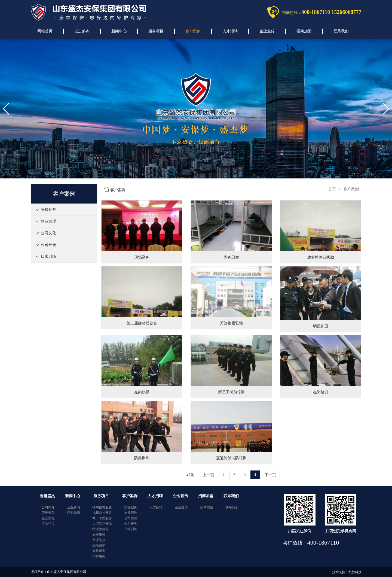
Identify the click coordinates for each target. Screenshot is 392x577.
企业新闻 (73, 507)
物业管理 (48, 221)
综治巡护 (99, 545)
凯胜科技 (355, 572)
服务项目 (156, 31)
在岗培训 (321, 392)
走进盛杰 (82, 31)
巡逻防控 (99, 540)
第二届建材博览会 (142, 323)
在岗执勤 (142, 392)
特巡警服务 (100, 529)
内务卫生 (231, 257)
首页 (332, 189)
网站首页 (45, 31)
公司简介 (48, 507)
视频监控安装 (102, 513)
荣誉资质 (48, 513)
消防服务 (99, 556)
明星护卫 (321, 326)
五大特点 (48, 524)
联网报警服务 (102, 507)
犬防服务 (99, 551)
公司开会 (48, 245)
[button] (187, 174)
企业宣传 (267, 31)
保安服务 (99, 535)
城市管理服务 (102, 518)
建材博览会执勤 (321, 257)
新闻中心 (119, 31)
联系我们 (341, 31)
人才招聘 (230, 31)
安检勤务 (48, 210)
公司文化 (48, 233)
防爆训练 (142, 458)
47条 (190, 475)
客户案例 (193, 31)
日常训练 (48, 256)
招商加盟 (304, 31)
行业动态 (73, 513)
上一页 (209, 475)
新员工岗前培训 (231, 392)
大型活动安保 (102, 524)
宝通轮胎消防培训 (231, 458)
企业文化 (48, 518)
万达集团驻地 (231, 323)
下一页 (270, 475)
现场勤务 (142, 257)
